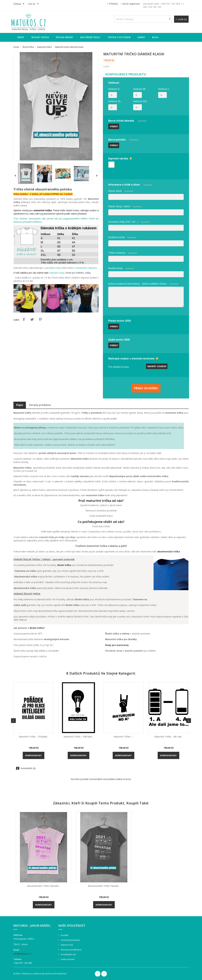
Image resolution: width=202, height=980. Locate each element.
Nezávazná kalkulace (71, 950)
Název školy (121, 191)
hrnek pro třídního (75, 273)
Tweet (32, 319)
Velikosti (114, 83)
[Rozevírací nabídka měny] (34, 4)
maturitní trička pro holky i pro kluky (57, 537)
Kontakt (64, 935)
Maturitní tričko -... (124, 736)
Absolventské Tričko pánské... (104, 886)
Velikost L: (164, 89)
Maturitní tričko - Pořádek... (34, 736)
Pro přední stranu (119, 367)
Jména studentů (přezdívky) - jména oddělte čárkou (143, 283)
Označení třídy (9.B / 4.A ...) (129, 221)
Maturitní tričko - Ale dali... (169, 736)
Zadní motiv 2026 (119, 340)
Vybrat (114, 126)
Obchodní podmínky (70, 940)
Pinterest (40, 319)
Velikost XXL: (140, 101)
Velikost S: (114, 89)
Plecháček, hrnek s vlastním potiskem (124, 651)
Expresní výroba (118, 158)
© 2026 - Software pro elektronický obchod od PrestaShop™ (40, 974)
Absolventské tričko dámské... (44, 886)
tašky (88, 273)
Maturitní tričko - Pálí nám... (79, 736)
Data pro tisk (67, 945)
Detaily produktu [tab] (40, 405)
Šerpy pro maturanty (117, 645)
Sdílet (24, 319)
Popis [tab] (20, 405)
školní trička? (37, 628)
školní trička (64, 565)
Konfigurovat (34, 755)
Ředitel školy (121, 268)
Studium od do (122, 237)
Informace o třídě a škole (130, 184)
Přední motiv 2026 (119, 321)
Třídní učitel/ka (122, 252)
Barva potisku (123, 139)
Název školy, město (125, 206)
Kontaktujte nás (68, 954)
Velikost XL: (115, 101)
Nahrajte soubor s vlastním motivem (131, 358)
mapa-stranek (67, 959)
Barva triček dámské (127, 120)
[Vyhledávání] (143, 19)
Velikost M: (140, 89)
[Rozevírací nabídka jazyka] (19, 4)
